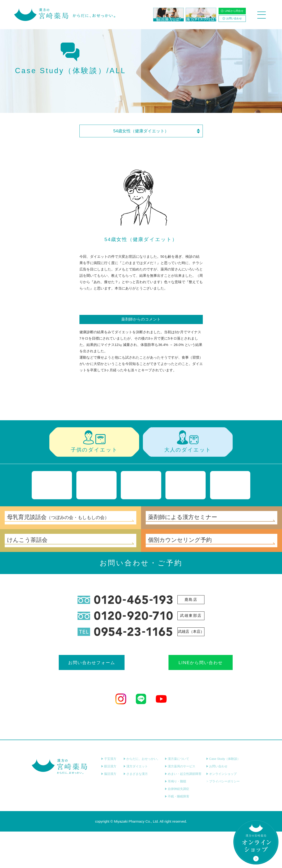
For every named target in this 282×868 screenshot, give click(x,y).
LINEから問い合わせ (183, 698)
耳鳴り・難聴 (175, 818)
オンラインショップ (221, 810)
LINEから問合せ (232, 11)
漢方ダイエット (136, 803)
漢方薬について (177, 795)
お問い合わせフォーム (99, 698)
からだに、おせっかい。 (142, 795)
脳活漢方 (109, 810)
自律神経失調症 (177, 825)
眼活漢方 (109, 803)
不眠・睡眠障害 (177, 833)
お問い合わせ (232, 18)
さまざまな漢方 (136, 810)
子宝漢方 (109, 795)
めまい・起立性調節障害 (183, 810)
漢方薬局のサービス (180, 803)
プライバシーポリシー (223, 818)
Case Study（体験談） (223, 795)
